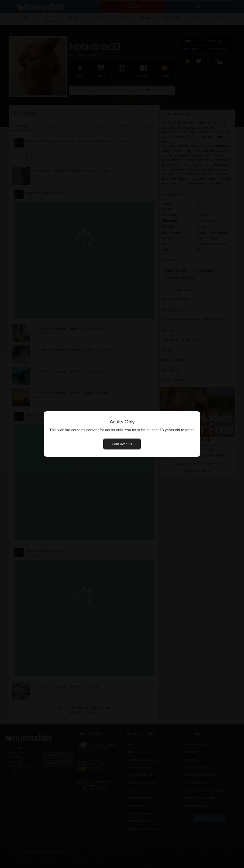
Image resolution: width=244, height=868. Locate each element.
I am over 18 (122, 444)
